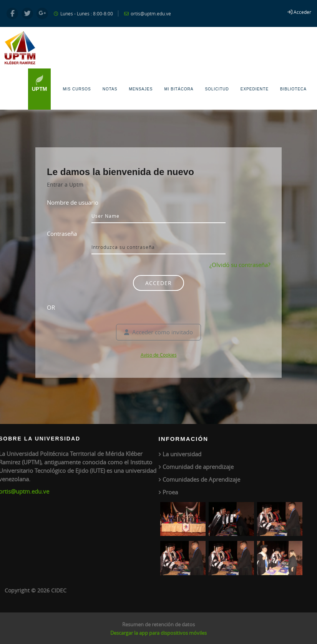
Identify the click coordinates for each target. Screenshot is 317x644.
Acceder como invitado (158, 332)
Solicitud (217, 89)
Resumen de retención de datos (158, 624)
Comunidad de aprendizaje (198, 467)
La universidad (182, 454)
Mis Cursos (77, 89)
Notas (110, 89)
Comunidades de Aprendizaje (201, 479)
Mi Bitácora (179, 89)
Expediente (255, 89)
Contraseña (62, 234)
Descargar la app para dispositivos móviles (158, 633)
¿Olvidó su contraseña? (240, 265)
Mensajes (141, 89)
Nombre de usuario (73, 202)
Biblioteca (293, 89)
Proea (170, 492)
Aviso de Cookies (159, 355)
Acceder (302, 12)
